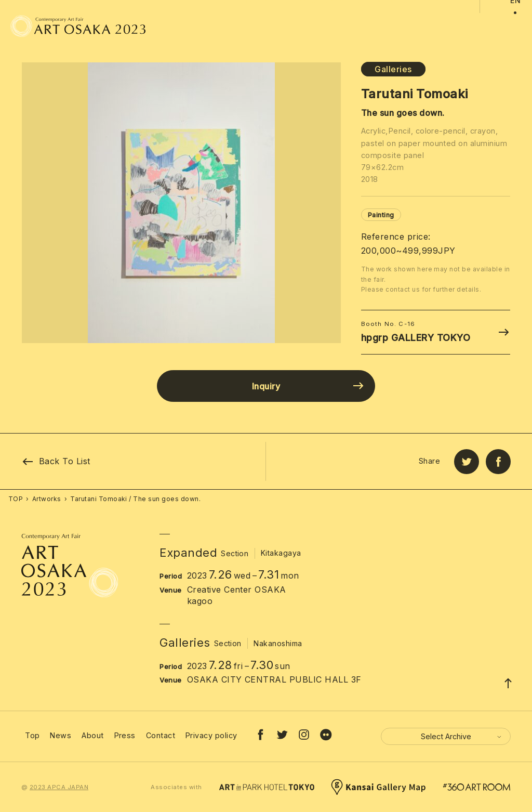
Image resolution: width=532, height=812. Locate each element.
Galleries (393, 69)
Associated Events (362, 26)
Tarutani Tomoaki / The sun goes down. (135, 499)
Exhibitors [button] (256, 37)
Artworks (303, 26)
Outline (181, 26)
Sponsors (422, 26)
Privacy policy (211, 735)
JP (499, 26)
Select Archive (462, 736)
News (61, 735)
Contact (161, 735)
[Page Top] (508, 683)
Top (32, 735)
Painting (381, 215)
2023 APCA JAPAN (59, 787)
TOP (16, 499)
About (92, 735)
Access (460, 26)
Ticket (213, 26)
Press (125, 735)
